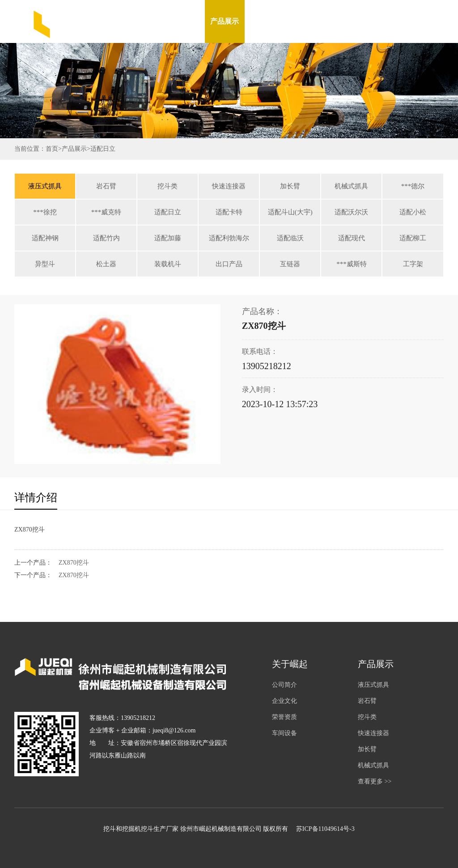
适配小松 (413, 212)
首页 (52, 149)
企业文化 (284, 701)
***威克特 (106, 212)
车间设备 (304, 21)
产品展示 (225, 21)
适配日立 (103, 149)
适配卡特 (229, 212)
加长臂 (290, 186)
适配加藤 (168, 238)
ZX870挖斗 (74, 563)
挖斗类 (168, 186)
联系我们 (384, 21)
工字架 (413, 264)
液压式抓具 (45, 186)
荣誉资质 (284, 717)
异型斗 (45, 264)
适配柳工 (413, 238)
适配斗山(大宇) (290, 212)
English (424, 21)
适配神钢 (45, 238)
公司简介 (284, 685)
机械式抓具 (351, 186)
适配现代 (352, 238)
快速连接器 (229, 186)
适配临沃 (290, 238)
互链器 (290, 264)
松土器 (106, 264)
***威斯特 (352, 264)
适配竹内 (106, 238)
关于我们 (185, 21)
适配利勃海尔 (229, 238)
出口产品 (229, 264)
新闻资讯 (264, 21)
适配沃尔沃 (351, 212)
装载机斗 (168, 264)
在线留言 (344, 21)
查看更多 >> (375, 781)
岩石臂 (106, 186)
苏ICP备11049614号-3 (325, 829)
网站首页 (145, 21)
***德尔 (413, 186)
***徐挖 (45, 212)
